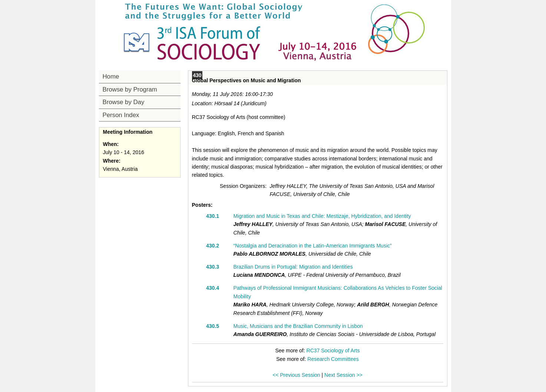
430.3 (213, 267)
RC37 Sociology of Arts (333, 351)
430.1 (213, 216)
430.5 (213, 326)
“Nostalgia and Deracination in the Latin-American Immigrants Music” (313, 246)
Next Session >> (343, 375)
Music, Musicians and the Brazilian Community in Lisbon (298, 326)
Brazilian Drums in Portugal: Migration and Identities (293, 267)
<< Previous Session (296, 375)
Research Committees (333, 359)
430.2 (213, 246)
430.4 (213, 288)
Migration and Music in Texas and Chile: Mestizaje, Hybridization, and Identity (322, 216)
